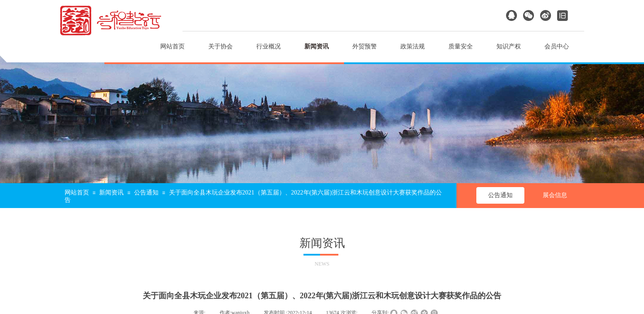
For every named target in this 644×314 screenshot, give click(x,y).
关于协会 (220, 46)
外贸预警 (365, 46)
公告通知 (146, 193)
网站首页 (172, 46)
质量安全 (461, 46)
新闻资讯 (317, 46)
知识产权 (509, 46)
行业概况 (269, 46)
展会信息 (555, 195)
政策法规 (413, 46)
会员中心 (557, 46)
